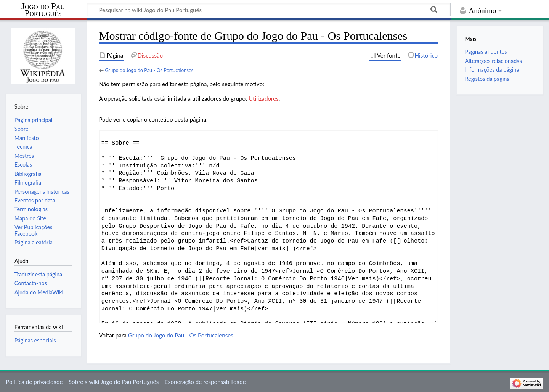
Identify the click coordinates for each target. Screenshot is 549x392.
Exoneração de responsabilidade (205, 382)
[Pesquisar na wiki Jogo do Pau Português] (269, 10)
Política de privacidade (34, 382)
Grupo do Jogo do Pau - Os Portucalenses (149, 70)
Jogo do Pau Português (43, 10)
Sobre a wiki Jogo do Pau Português (114, 382)
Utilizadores (264, 98)
